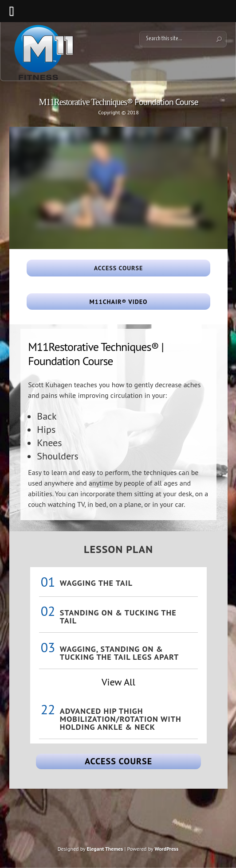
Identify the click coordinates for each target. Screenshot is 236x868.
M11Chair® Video (119, 302)
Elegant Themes (105, 849)
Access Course (118, 761)
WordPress (166, 849)
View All (118, 682)
